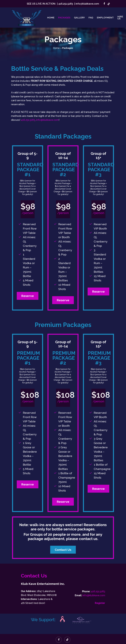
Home (56, 48)
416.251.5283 (66, 4)
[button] (28, 296)
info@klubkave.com (87, 4)
